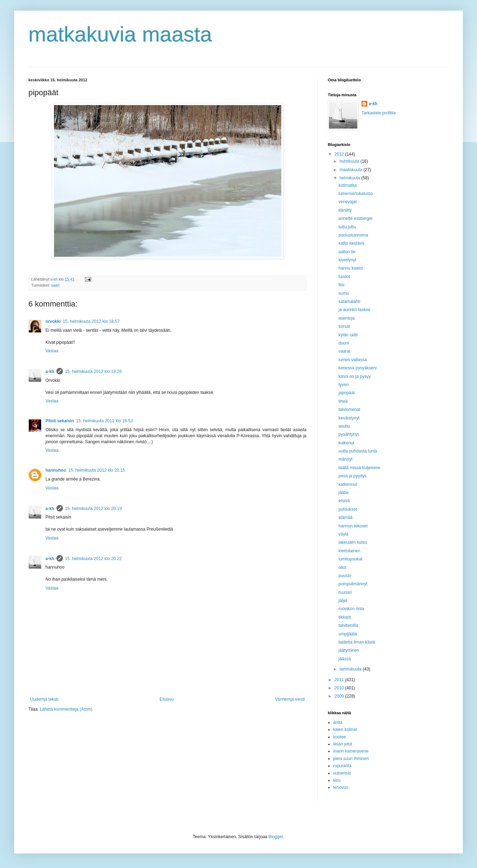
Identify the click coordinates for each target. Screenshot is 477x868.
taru (337, 780)
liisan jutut (343, 744)
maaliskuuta (351, 170)
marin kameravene (351, 751)
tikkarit (345, 617)
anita (338, 722)
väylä (343, 534)
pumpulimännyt (353, 584)
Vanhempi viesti (290, 699)
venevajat (348, 202)
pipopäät (347, 393)
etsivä (344, 501)
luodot (344, 277)
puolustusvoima (353, 235)
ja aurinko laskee (354, 310)
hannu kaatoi (351, 268)
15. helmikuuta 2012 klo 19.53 (104, 421)
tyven (344, 385)
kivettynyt (347, 260)
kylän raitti (348, 335)
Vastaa (52, 351)
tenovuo (341, 787)
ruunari (345, 592)
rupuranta (342, 766)
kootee (340, 737)
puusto (345, 576)
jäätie (344, 493)
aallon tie (347, 252)
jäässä (345, 659)
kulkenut (346, 443)
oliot (342, 568)
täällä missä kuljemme (359, 468)
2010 (340, 688)
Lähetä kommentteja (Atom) (66, 709)
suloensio (342, 773)
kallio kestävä (351, 243)
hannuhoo (56, 470)
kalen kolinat (345, 729)
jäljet (343, 601)
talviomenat (349, 409)
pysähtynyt (349, 434)
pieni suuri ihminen (351, 759)
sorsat (344, 326)
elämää (345, 517)
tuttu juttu (347, 227)
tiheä (343, 401)
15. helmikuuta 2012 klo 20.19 (93, 509)
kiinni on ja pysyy (355, 376)
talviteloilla (348, 625)
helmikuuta (350, 178)
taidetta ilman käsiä (357, 642)
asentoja (346, 318)
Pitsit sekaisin (60, 421)
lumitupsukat (350, 559)
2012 (340, 154)
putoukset (348, 509)
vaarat (344, 351)
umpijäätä (348, 634)
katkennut (348, 484)
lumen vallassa (353, 360)
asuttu (344, 426)
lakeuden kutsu (353, 542)
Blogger (276, 837)
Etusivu (167, 699)
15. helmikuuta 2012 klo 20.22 (93, 559)
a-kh (50, 371)
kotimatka (348, 185)
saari (55, 285)
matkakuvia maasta (120, 34)
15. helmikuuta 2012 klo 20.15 (97, 470)
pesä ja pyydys (353, 476)
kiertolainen (349, 551)
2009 (340, 696)
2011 (340, 680)
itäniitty (345, 210)
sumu (344, 293)
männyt (345, 459)
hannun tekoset (353, 526)
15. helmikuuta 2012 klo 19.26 (93, 371)
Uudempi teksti (44, 699)
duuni (344, 343)
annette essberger (356, 218)
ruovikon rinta (351, 609)
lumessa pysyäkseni (357, 368)
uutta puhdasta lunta (358, 451)
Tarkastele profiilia (379, 113)
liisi (342, 285)
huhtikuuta (350, 161)
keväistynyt (349, 418)
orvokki (53, 321)
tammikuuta (351, 669)
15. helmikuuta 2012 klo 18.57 (91, 321)
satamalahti (349, 302)
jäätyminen (349, 650)
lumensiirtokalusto (356, 194)
